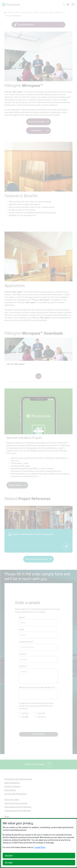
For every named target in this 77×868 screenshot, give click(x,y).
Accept (9, 863)
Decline (9, 856)
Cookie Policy (40, 847)
